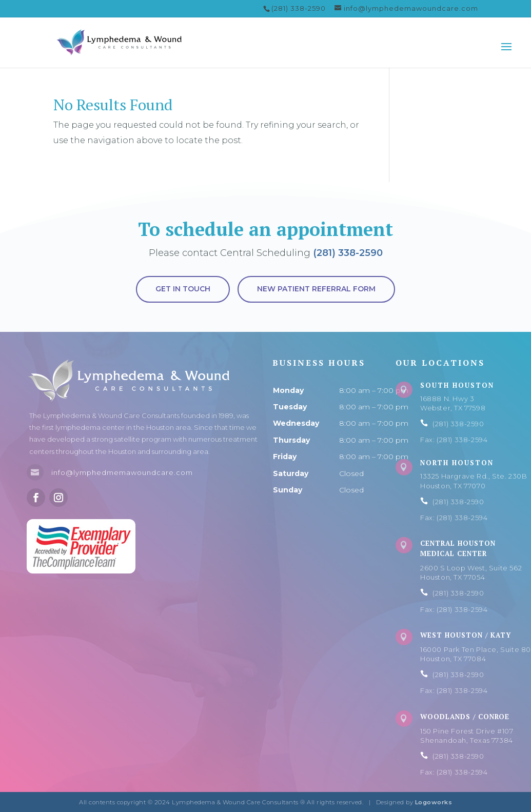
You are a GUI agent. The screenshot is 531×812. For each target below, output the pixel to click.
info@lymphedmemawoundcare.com (122, 472)
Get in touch (183, 289)
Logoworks (434, 802)
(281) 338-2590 (348, 253)
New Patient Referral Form (316, 289)
